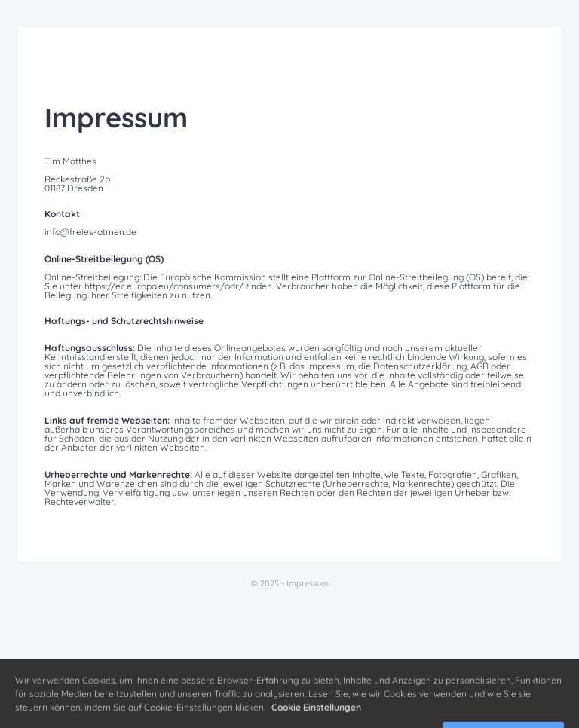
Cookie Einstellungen (316, 716)
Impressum (308, 583)
